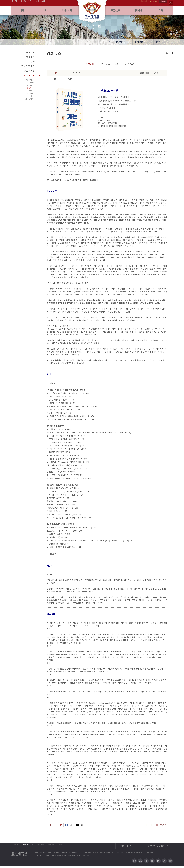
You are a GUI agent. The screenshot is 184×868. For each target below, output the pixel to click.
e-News (130, 66)
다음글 (152, 827)
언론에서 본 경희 (110, 66)
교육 (161, 12)
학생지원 (30, 59)
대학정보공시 (58, 848)
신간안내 (90, 66)
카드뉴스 (30, 88)
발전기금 (15, 3)
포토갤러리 (29, 101)
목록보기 (161, 827)
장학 (33, 64)
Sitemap (152, 3)
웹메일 (23, 3)
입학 (45, 12)
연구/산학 (68, 12)
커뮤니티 (30, 55)
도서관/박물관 (28, 68)
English (143, 3)
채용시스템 (41, 3)
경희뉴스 (159, 44)
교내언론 (30, 96)
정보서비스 (29, 73)
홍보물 (31, 93)
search (171, 3)
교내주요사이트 (125, 848)
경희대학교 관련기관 (156, 848)
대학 (23, 12)
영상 (32, 98)
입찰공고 (92, 848)
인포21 (31, 3)
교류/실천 (116, 12)
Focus (31, 85)
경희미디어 (139, 44)
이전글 (146, 827)
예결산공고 (76, 848)
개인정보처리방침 (37, 848)
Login (163, 3)
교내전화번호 (16, 848)
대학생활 (139, 12)
